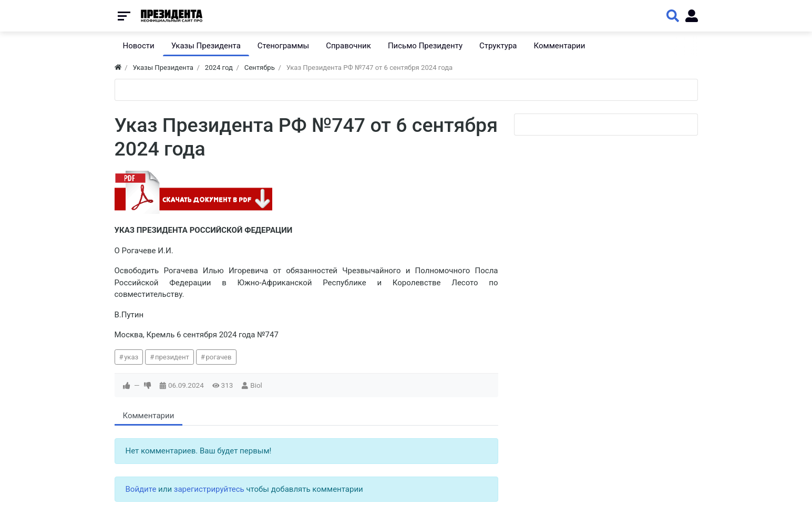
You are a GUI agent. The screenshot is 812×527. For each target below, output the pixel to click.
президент (172, 357)
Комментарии (149, 416)
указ (131, 357)
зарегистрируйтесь (209, 489)
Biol (256, 385)
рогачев (218, 357)
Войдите (141, 489)
